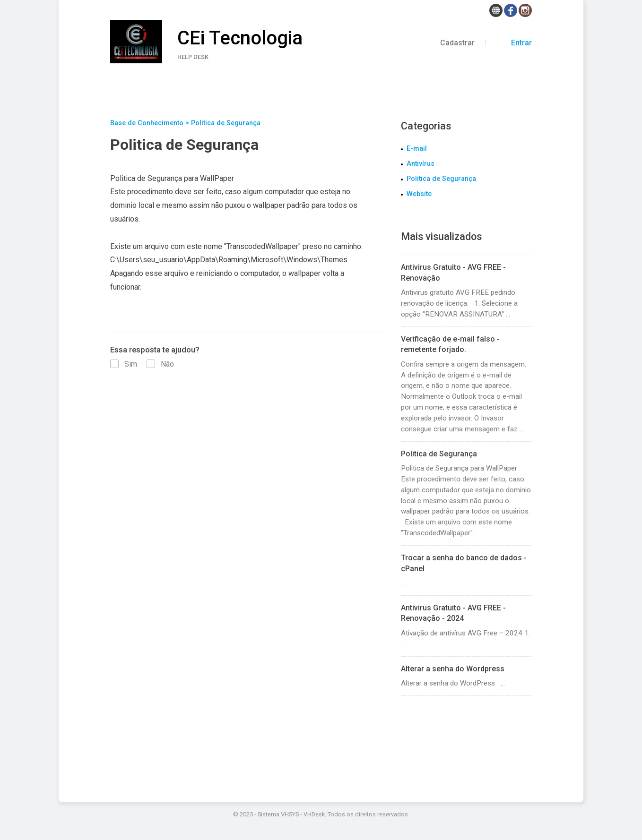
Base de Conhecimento (147, 123)
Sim (125, 364)
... (466, 570)
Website (419, 194)
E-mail (417, 149)
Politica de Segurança (441, 179)
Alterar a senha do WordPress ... (466, 676)
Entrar (514, 43)
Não (160, 364)
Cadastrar (458, 43)
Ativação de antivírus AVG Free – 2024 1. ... (466, 626)
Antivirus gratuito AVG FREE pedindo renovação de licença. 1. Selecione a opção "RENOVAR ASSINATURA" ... (466, 290)
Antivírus (421, 164)
